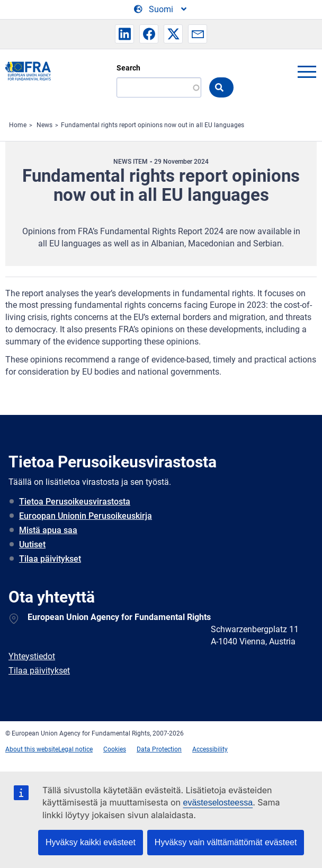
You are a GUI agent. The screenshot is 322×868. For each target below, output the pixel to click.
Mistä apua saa (48, 530)
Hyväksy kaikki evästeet (91, 842)
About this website (32, 749)
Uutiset (32, 544)
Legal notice (75, 749)
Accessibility (210, 749)
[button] (124, 34)
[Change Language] (161, 10)
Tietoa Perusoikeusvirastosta (75, 502)
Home (18, 125)
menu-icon (307, 72)
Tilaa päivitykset (50, 559)
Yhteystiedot (32, 656)
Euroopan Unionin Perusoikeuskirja (86, 516)
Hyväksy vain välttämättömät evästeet (226, 842)
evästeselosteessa (218, 803)
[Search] (159, 87)
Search (128, 68)
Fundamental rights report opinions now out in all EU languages (153, 125)
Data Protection (159, 749)
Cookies (115, 749)
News (44, 125)
